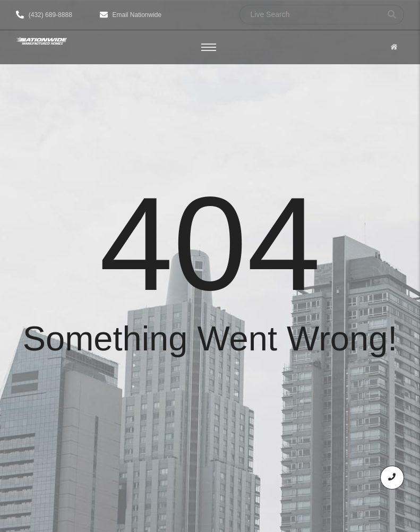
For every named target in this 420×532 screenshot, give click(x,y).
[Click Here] (394, 47)
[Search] (310, 15)
